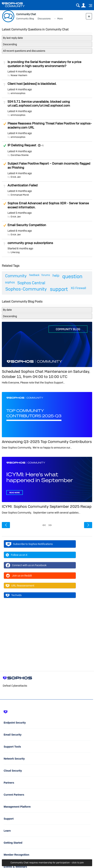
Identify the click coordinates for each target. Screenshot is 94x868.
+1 (42, 145)
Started (20, 248)
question (72, 276)
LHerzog (15, 252)
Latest (20, 71)
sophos (10, 282)
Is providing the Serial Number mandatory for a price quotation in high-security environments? (44, 64)
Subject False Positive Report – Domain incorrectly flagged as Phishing (49, 166)
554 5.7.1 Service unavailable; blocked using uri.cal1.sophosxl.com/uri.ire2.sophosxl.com (39, 104)
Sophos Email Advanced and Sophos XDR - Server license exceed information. (48, 205)
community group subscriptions (30, 243)
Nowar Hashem (19, 75)
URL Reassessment (20, 586)
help (56, 276)
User (83, 5)
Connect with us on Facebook (26, 565)
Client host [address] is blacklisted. (32, 84)
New (89, 16)
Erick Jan (16, 177)
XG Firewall (78, 288)
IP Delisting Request (22, 145)
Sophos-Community (26, 289)
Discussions (44, 19)
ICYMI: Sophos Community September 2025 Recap (47, 506)
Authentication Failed (23, 185)
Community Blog (25, 19)
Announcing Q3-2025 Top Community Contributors (47, 442)
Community (16, 276)
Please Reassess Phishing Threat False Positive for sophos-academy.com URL (50, 125)
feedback (34, 275)
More (60, 19)
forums (46, 275)
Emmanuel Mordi (20, 195)
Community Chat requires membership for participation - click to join (47, 863)
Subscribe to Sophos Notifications (29, 544)
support (59, 289)
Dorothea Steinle (20, 155)
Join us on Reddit (19, 576)
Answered (5, 146)
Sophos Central (31, 283)
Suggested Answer (5, 124)
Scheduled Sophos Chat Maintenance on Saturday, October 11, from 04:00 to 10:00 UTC (46, 374)
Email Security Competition (27, 225)
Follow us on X (17, 555)
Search (78, 5)
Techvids (14, 595)
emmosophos (18, 93)
